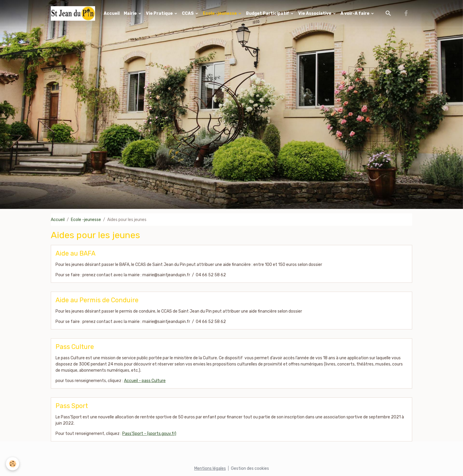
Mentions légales (210, 468)
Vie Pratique (160, 13)
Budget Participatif (268, 13)
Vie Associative (315, 13)
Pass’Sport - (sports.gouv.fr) (149, 434)
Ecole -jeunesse (220, 13)
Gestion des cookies (250, 468)
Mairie (131, 13)
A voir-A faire (355, 13)
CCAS (188, 13)
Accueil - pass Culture (145, 381)
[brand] (74, 13)
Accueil (112, 13)
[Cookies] (13, 464)
